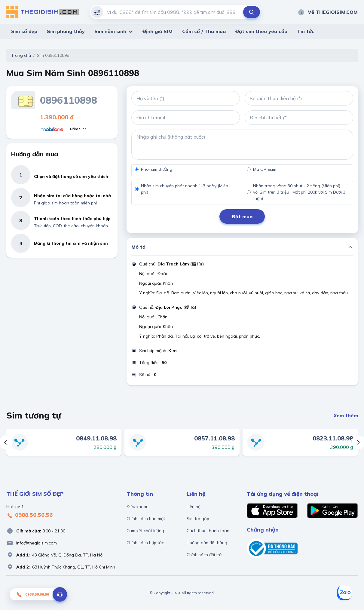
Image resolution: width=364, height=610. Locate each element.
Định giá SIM (158, 31)
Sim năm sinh (110, 31)
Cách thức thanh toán (208, 531)
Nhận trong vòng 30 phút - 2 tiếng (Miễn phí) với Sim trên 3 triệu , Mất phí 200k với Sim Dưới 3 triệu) (299, 192)
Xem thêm (346, 415)
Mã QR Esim (265, 169)
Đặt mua (242, 216)
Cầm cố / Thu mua (204, 31)
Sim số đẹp (24, 31)
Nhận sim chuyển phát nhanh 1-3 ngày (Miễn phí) (185, 189)
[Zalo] (344, 593)
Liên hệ (194, 507)
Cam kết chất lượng (145, 531)
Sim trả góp (198, 519)
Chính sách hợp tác (145, 543)
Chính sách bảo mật (146, 519)
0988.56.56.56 (29, 515)
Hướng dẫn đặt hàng (207, 543)
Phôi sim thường (157, 169)
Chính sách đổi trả (204, 555)
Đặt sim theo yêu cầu (261, 31)
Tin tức (306, 31)
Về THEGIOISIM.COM (328, 12)
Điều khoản (138, 507)
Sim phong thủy (66, 31)
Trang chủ (21, 55)
